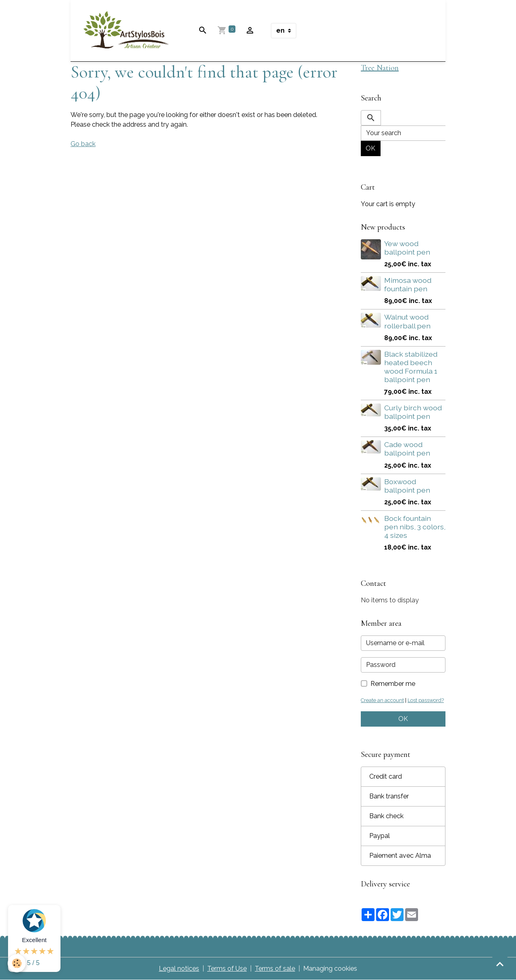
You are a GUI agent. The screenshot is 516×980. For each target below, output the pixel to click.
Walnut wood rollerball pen (407, 321)
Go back (83, 144)
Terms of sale (275, 969)
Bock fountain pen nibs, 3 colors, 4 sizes (415, 527)
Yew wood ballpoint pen (407, 248)
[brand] (128, 31)
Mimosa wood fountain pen (408, 284)
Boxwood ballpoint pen (407, 486)
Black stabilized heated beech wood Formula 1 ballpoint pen (411, 367)
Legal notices (179, 969)
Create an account (382, 700)
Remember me (393, 684)
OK (370, 148)
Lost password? (426, 700)
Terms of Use (227, 969)
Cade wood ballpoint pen (407, 449)
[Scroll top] (500, 964)
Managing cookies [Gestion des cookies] (330, 969)
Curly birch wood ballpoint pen (413, 412)
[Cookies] (17, 963)
